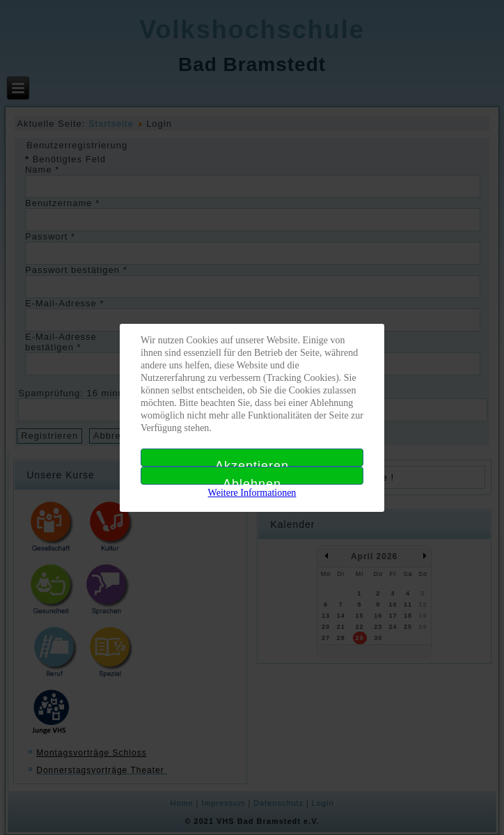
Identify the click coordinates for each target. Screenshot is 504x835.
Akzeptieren (252, 463)
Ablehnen (252, 481)
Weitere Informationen (252, 493)
